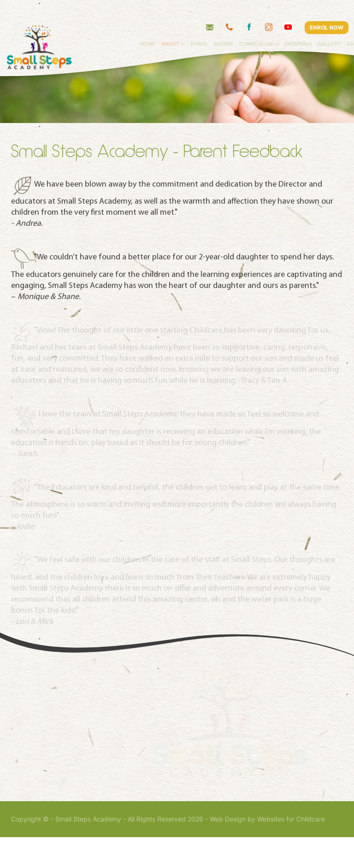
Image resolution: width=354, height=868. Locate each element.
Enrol (214, 25)
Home (162, 25)
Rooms (238, 25)
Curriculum (271, 25)
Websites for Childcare (291, 850)
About (185, 25)
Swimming (313, 25)
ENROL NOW (326, 9)
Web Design (228, 850)
